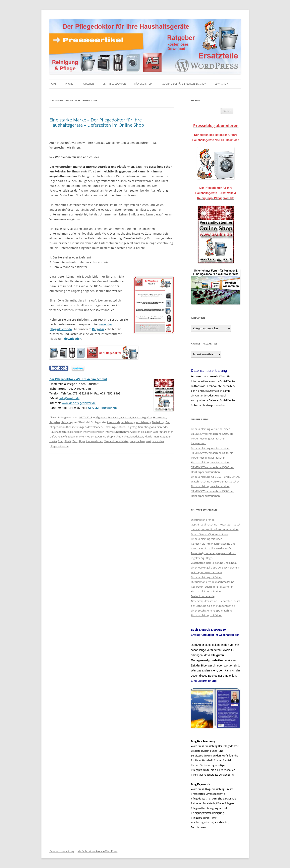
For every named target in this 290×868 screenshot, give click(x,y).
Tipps (82, 441)
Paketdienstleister (133, 436)
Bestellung (158, 422)
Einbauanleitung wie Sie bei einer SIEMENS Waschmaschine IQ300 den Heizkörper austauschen (213, 491)
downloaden (73, 339)
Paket (117, 436)
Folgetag (132, 427)
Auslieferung (144, 422)
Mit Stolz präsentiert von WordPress (97, 851)
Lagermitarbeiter (163, 432)
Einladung (109, 427)
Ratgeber (88, 84)
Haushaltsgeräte (142, 417)
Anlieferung (128, 422)
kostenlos (138, 432)
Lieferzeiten (68, 436)
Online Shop (106, 436)
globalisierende (158, 427)
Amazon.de (114, 422)
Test (75, 441)
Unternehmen (95, 441)
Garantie (143, 427)
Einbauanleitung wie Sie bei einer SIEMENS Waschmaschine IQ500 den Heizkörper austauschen (213, 467)
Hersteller (76, 432)
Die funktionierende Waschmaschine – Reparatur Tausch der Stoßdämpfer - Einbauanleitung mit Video (214, 587)
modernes (91, 436)
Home (53, 84)
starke (53, 441)
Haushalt (126, 417)
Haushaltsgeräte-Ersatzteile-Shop (183, 84)
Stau (61, 441)
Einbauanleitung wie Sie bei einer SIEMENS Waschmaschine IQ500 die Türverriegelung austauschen (212, 453)
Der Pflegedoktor (114, 84)
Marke (80, 436)
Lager (148, 432)
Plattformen (152, 436)
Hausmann (160, 417)
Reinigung (67, 422)
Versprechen (137, 441)
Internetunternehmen (118, 432)
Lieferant (55, 436)
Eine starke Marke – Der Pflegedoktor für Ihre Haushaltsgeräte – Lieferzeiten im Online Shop (97, 122)
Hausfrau (114, 417)
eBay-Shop (221, 84)
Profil (69, 84)
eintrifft (121, 427)
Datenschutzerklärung (62, 851)
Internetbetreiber (93, 432)
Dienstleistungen (76, 427)
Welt (149, 441)
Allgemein (101, 417)
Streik (68, 441)
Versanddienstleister (116, 441)
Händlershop (143, 84)
